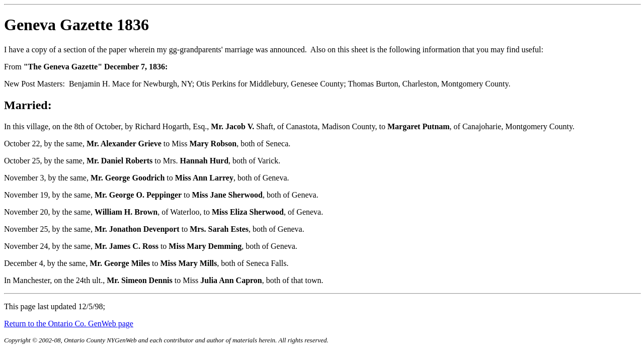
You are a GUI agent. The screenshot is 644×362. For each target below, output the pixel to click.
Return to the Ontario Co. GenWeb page (69, 324)
